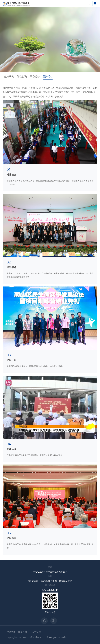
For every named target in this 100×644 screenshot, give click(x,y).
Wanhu (63, 637)
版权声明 (23, 632)
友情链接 (36, 632)
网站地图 (11, 632)
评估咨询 (22, 77)
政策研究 (9, 77)
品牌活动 (48, 77)
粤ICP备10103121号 (39, 637)
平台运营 (35, 77)
